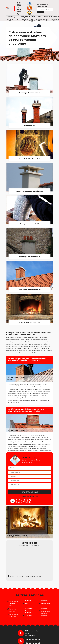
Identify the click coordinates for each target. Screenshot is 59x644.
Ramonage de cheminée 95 (10, 18)
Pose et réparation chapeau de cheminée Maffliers (29, 608)
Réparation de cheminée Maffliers (46, 613)
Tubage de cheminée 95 (39, 18)
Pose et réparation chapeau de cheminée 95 (32, 18)
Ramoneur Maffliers (13, 610)
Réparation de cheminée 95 (54, 18)
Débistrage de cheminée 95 (46, 18)
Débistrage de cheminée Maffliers (46, 606)
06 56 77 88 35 (19, 12)
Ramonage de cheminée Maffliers (14, 604)
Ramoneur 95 (17, 18)
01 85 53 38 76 (19, 5)
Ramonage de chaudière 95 (25, 18)
